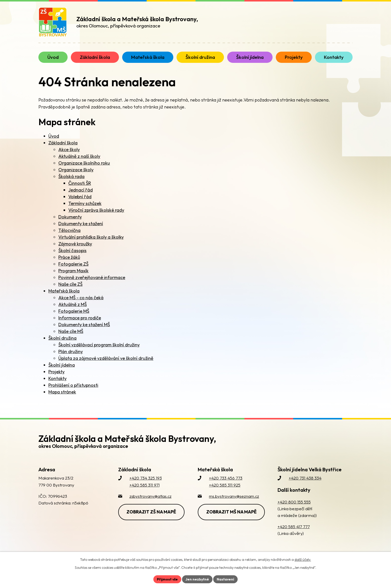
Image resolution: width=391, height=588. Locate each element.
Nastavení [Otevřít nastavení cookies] (226, 579)
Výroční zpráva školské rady (96, 210)
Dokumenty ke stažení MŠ (84, 325)
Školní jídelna (62, 365)
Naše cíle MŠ (71, 331)
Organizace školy (76, 170)
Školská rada (71, 176)
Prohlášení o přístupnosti (73, 385)
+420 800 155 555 (294, 502)
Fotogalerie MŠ (74, 311)
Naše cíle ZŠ (70, 284)
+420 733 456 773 (226, 478)
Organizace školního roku (84, 163)
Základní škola (63, 143)
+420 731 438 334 (305, 478)
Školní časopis (72, 250)
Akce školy (69, 149)
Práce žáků (69, 257)
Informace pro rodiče (80, 318)
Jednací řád (81, 190)
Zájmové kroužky (75, 244)
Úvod (54, 136)
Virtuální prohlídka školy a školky (91, 237)
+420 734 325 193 (146, 478)
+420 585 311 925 (225, 485)
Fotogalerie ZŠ (73, 264)
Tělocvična (69, 230)
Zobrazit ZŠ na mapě (151, 512)
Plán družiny (71, 351)
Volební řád (80, 197)
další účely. (303, 560)
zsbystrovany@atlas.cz (150, 496)
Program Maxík (73, 271)
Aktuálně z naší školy (79, 156)
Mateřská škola (64, 291)
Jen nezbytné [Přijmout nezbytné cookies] (197, 579)
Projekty (56, 372)
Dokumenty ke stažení (81, 224)
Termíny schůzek (85, 203)
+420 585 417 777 (294, 527)
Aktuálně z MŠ (73, 304)
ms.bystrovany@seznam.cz (234, 496)
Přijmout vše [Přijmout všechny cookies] (167, 579)
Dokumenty (70, 217)
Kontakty (57, 378)
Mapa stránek (62, 392)
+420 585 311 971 (145, 485)
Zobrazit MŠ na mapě (231, 512)
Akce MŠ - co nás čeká (81, 298)
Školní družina (62, 338)
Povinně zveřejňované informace (92, 277)
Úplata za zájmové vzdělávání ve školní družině (106, 358)
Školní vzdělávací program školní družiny (99, 345)
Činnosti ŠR (80, 183)
